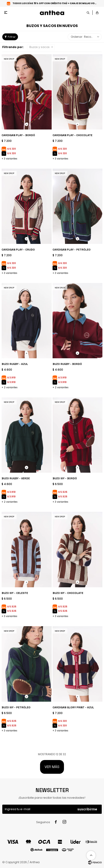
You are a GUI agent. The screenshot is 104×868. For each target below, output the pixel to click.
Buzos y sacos (39, 47)
